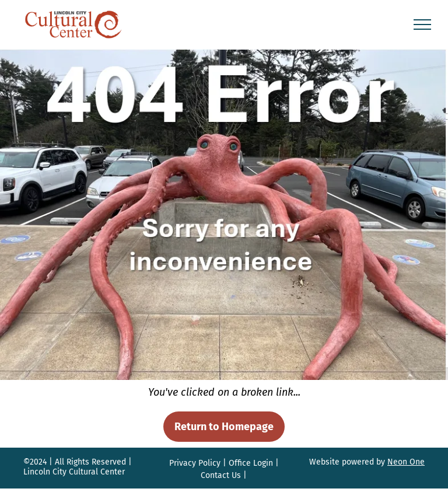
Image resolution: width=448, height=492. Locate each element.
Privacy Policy (195, 463)
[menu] (422, 25)
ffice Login (254, 463)
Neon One (406, 462)
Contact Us (221, 475)
